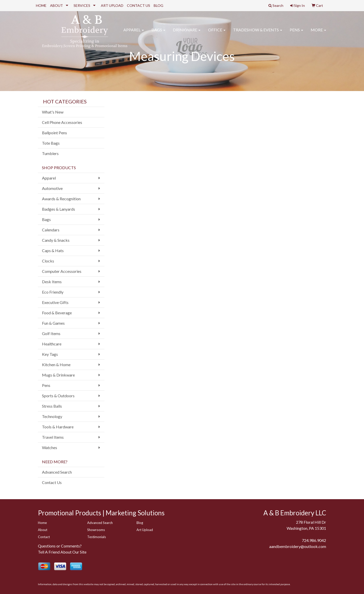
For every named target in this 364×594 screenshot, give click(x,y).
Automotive (52, 188)
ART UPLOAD (112, 5)
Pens (296, 33)
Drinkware (187, 33)
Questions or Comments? (60, 546)
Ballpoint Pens (54, 133)
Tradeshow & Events (258, 33)
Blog (140, 523)
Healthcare (52, 344)
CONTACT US (139, 5)
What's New (53, 112)
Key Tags (50, 354)
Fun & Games (53, 323)
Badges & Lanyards (59, 209)
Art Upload (145, 530)
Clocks (48, 261)
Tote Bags (51, 143)
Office (217, 33)
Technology (52, 416)
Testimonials (97, 537)
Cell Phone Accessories (62, 122)
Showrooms (96, 530)
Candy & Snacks (56, 240)
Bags (158, 33)
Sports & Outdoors (58, 396)
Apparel (134, 33)
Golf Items (51, 333)
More (318, 33)
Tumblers (50, 153)
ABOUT (56, 5)
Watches (50, 447)
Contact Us (52, 482)
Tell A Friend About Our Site (62, 552)
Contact (44, 537)
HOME (41, 5)
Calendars (51, 230)
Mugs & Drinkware (58, 375)
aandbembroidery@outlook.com (298, 546)
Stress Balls (52, 406)
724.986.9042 (314, 540)
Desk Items (52, 282)
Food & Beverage (57, 313)
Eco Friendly (53, 292)
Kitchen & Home (56, 365)
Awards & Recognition (61, 199)
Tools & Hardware (58, 427)
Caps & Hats (53, 250)
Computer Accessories (62, 271)
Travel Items (53, 437)
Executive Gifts (55, 302)
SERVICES (82, 5)
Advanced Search (57, 472)
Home (42, 523)
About (43, 530)
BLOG (158, 5)
